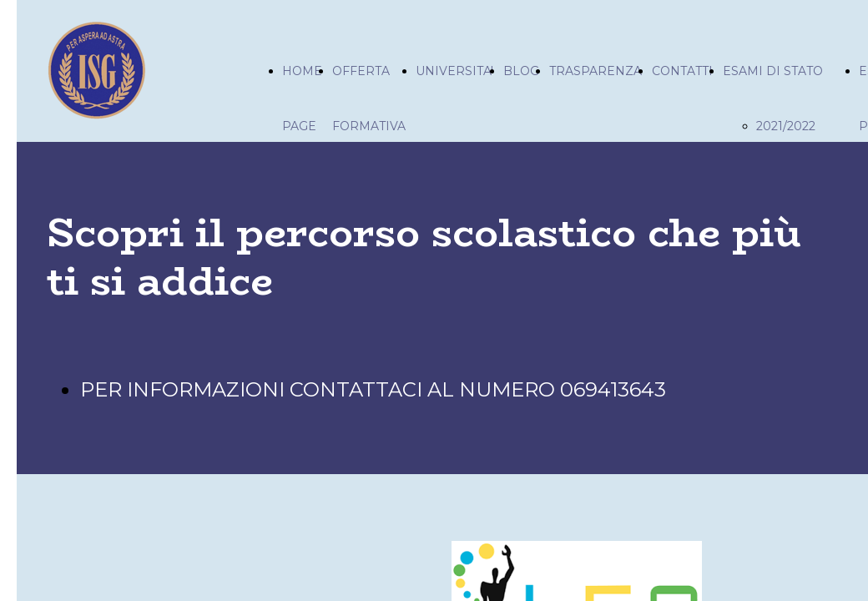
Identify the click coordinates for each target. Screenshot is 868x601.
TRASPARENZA (595, 71)
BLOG (521, 71)
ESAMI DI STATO (773, 71)
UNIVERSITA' (454, 71)
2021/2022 (786, 126)
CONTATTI (682, 71)
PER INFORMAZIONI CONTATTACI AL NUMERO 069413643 (373, 389)
